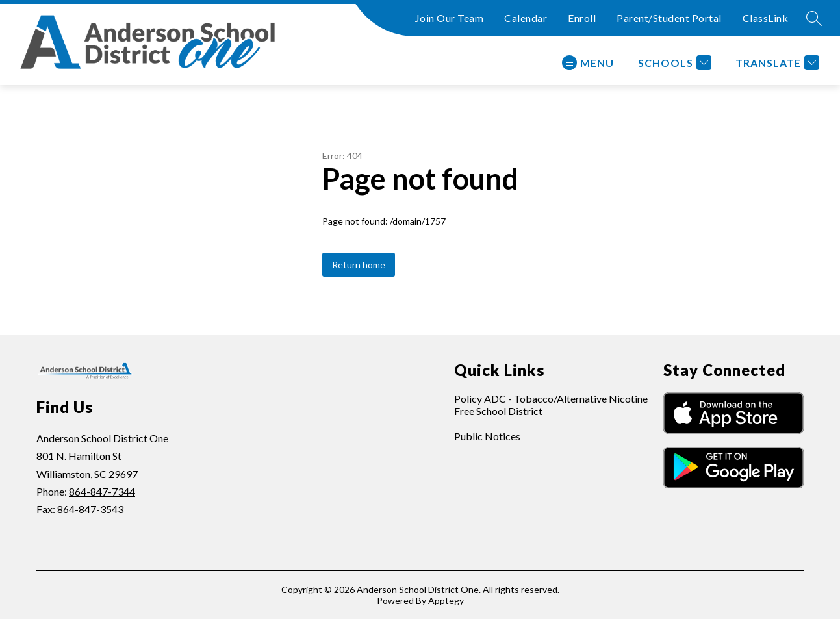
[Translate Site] (776, 63)
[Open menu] (588, 63)
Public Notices (487, 436)
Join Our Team (450, 18)
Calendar (526, 18)
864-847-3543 (90, 509)
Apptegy (446, 600)
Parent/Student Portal (669, 18)
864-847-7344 (102, 491)
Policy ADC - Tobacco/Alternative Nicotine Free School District (551, 405)
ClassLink (766, 18)
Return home (359, 265)
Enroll (582, 18)
